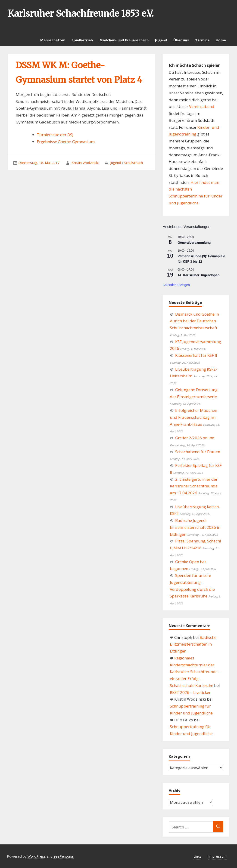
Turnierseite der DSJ (55, 135)
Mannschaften (53, 40)
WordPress (37, 856)
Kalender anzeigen (176, 285)
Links (197, 856)
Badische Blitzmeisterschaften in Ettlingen (193, 644)
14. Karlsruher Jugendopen (198, 275)
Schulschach (134, 163)
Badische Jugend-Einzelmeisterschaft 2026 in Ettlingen (195, 527)
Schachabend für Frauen (198, 452)
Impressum (217, 856)
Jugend (161, 40)
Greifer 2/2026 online (195, 438)
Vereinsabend (202, 106)
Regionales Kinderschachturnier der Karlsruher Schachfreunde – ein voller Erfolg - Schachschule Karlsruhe (195, 672)
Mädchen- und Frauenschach (124, 40)
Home (221, 40)
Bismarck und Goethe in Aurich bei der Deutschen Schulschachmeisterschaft (194, 321)
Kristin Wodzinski (85, 163)
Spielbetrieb (82, 40)
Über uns (181, 40)
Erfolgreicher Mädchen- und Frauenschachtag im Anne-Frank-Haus (194, 417)
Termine (202, 40)
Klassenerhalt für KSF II (196, 355)
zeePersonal (64, 856)
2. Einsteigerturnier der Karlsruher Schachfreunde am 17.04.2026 (194, 486)
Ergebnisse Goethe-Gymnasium (66, 142)
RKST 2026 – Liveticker (190, 692)
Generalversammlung (194, 243)
